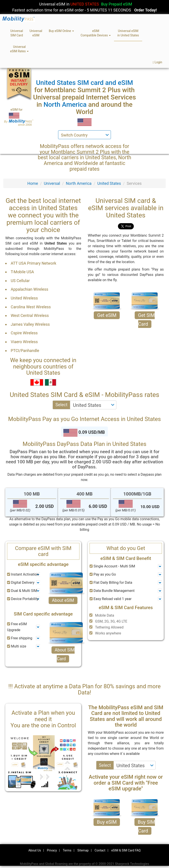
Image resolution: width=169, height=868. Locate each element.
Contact (100, 850)
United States (109, 183)
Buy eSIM (107, 822)
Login (157, 62)
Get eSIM (107, 315)
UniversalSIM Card (17, 33)
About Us (35, 850)
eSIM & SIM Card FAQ (126, 850)
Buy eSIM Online (62, 31)
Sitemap (83, 850)
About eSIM (63, 600)
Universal (52, 183)
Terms (67, 850)
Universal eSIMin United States (128, 33)
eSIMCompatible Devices (96, 33)
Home (33, 183)
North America (79, 183)
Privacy (52, 850)
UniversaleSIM (36, 33)
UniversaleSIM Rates (19, 49)
